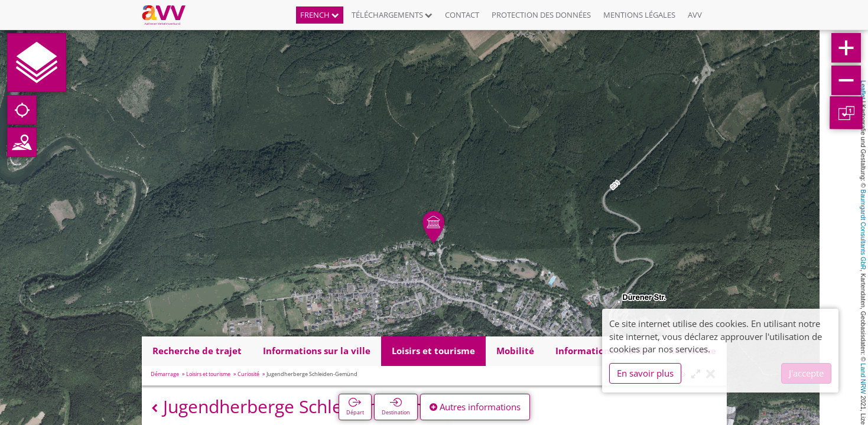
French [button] (320, 15)
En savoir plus (645, 373)
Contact (462, 15)
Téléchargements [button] (392, 15)
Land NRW (863, 378)
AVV (695, 15)
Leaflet (863, 90)
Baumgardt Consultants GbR (863, 230)
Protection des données (541, 15)
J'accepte (806, 373)
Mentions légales (639, 15)
